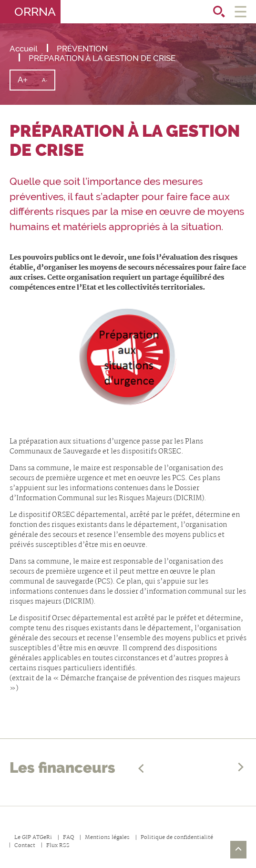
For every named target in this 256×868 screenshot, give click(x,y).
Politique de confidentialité (177, 838)
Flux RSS (58, 846)
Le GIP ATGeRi (33, 838)
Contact (25, 846)
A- (48, 83)
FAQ (68, 838)
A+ (26, 82)
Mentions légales (107, 838)
